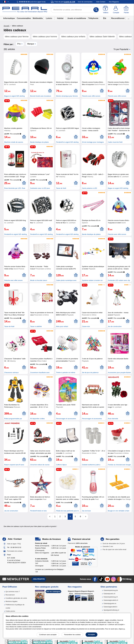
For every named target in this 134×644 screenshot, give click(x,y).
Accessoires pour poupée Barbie (119, 373)
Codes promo (10, 611)
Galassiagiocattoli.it (110, 607)
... (129, 18)
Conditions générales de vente (16, 598)
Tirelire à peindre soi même (66, 373)
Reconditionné (118, 18)
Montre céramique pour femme (67, 96)
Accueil (7, 26)
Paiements (78, 543)
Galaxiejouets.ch (109, 594)
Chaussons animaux (11, 373)
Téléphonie (93, 18)
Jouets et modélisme (77, 18)
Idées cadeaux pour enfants (73, 37)
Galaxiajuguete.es (110, 603)
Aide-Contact (101, 2)
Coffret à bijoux (61, 465)
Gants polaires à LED (89, 188)
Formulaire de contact (15, 551)
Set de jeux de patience (90, 373)
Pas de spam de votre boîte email (114, 549)
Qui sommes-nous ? (13, 592)
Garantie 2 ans (108, 546)
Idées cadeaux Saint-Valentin (102, 37)
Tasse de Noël (61, 188)
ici (124, 629)
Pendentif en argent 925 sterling (67, 142)
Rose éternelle (113, 419)
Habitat (60, 18)
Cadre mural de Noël (115, 142)
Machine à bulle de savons (14, 142)
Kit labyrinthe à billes (37, 419)
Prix (19, 44)
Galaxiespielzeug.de (111, 590)
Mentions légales (11, 601)
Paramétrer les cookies (72, 635)
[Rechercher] (96, 10)
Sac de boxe (86, 511)
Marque (31, 44)
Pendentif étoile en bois (38, 511)
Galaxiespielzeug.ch (111, 597)
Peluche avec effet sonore (91, 96)
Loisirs (49, 18)
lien (118, 622)
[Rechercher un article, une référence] (75, 10)
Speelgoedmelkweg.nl (111, 610)
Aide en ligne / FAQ (14, 544)
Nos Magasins (114, 2)
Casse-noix (86, 326)
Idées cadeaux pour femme (17, 37)
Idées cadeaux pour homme (45, 37)
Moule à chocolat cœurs (39, 280)
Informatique (9, 18)
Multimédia (38, 18)
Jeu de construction (115, 326)
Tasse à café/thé (36, 326)
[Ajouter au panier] (24, 91)
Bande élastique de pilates (39, 142)
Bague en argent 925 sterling (14, 96)
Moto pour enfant (62, 326)
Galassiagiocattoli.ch (111, 600)
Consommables (24, 18)
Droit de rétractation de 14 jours (114, 543)
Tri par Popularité (121, 49)
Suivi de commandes (85, 2)
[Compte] (116, 10)
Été (105, 18)
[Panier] (126, 10)
